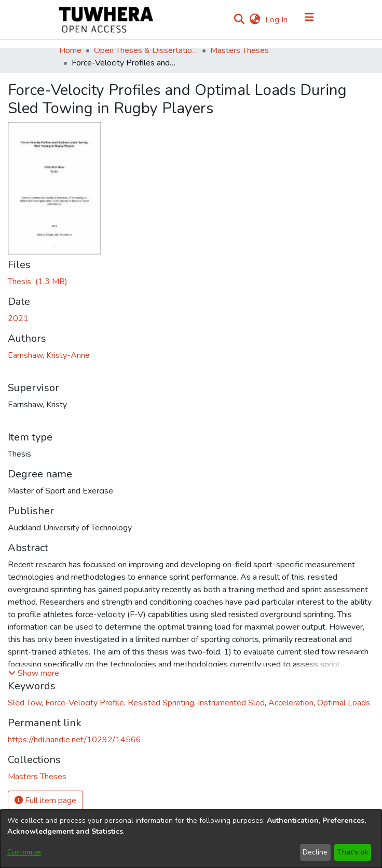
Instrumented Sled (231, 703)
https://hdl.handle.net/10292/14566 (74, 740)
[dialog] (191, 839)
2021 (18, 318)
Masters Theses (240, 50)
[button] (34, 673)
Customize (24, 852)
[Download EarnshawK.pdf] (38, 282)
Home (70, 50)
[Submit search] (239, 20)
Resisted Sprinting (161, 703)
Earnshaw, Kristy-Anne (49, 355)
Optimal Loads (344, 703)
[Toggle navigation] (309, 20)
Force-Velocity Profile (85, 703)
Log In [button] (277, 20)
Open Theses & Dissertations (146, 50)
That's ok (352, 852)
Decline (315, 852)
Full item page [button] (45, 800)
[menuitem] (255, 20)
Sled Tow (25, 703)
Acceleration (291, 703)
